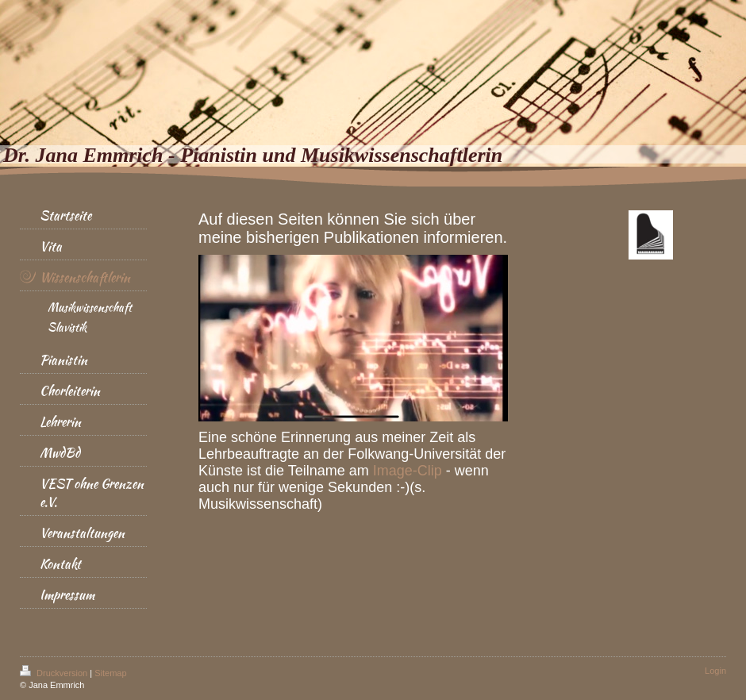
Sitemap (110, 673)
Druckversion (55, 673)
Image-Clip (408, 471)
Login (715, 671)
